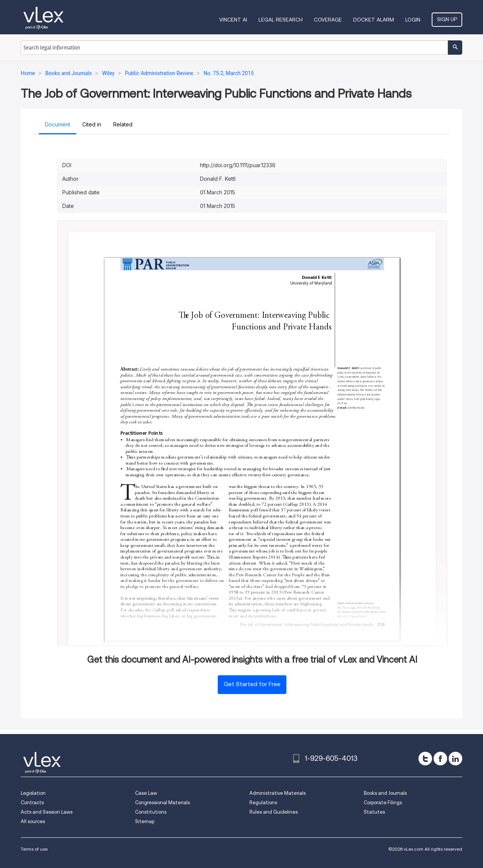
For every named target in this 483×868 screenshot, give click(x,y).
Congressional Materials (162, 803)
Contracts (32, 803)
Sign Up (447, 19)
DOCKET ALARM (374, 20)
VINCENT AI (233, 20)
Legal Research (281, 20)
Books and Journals (385, 793)
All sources (33, 821)
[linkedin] (455, 759)
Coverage (328, 20)
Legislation (33, 793)
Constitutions (151, 812)
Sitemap (145, 821)
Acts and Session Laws (47, 812)
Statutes (374, 812)
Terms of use (34, 849)
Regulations (263, 803)
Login (413, 20)
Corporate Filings (383, 803)
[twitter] (425, 759)
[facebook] (440, 759)
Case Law (146, 793)
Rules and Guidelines (274, 812)
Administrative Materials (278, 793)
